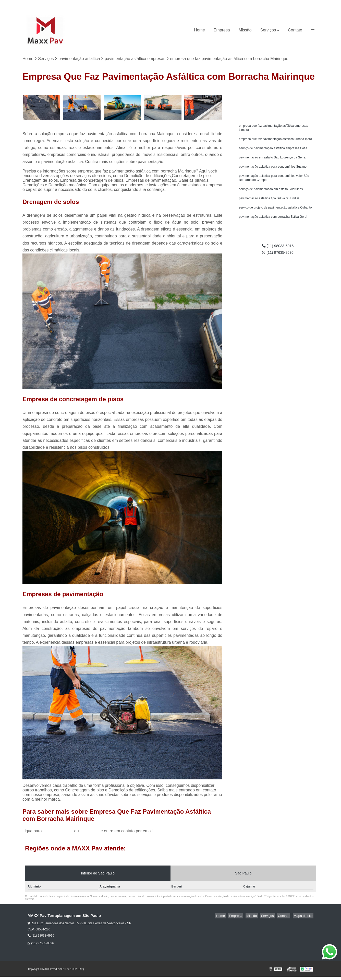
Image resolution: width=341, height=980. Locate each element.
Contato (295, 30)
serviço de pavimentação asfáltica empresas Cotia (273, 151)
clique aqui (90, 831)
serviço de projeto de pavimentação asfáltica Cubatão (275, 213)
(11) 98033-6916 (273, 4)
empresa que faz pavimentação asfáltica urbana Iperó (275, 141)
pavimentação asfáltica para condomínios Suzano (273, 170)
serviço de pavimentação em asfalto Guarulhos (271, 194)
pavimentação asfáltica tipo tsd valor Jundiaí (269, 204)
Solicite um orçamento (278, 94)
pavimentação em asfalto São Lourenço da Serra (272, 160)
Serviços (268, 30)
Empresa (222, 30)
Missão (245, 30)
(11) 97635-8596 (304, 4)
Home (199, 30)
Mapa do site (304, 916)
